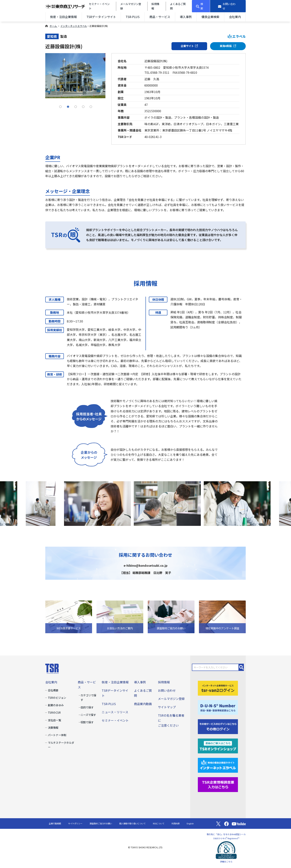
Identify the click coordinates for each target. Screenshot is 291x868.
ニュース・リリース (115, 712)
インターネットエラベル (74, 26)
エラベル (237, 36)
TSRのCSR (54, 712)
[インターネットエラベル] (218, 765)
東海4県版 (228, 46)
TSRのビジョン (57, 698)
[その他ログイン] (218, 726)
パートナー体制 (57, 735)
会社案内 (235, 17)
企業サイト (189, 46)
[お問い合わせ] (228, 6)
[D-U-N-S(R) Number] (218, 707)
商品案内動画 (143, 704)
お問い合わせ (167, 690)
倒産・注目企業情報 (63, 17)
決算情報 (53, 727)
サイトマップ (167, 707)
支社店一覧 (54, 720)
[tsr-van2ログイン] (218, 688)
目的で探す (87, 707)
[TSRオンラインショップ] (218, 746)
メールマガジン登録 (171, 699)
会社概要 (53, 690)
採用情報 (164, 682)
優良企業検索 (210, 17)
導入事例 (186, 17)
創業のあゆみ (56, 705)
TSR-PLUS (133, 17)
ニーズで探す (88, 715)
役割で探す (87, 722)
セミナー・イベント (115, 720)
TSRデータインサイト (101, 17)
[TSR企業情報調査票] (218, 784)
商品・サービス (160, 17)
